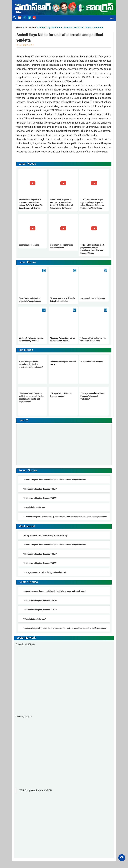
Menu (112, 18)
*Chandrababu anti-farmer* (92, 362)
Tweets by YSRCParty (25, 644)
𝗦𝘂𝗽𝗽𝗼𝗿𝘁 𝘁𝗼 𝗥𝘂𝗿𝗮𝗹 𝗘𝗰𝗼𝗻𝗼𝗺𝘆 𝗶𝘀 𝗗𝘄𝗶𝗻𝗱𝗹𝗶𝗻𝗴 (46, 536)
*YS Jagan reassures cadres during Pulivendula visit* (45, 572)
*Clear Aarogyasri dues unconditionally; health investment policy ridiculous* (31, 364)
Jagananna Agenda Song (29, 245)
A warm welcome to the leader (93, 298)
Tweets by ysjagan (24, 716)
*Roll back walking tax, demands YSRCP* (40, 489)
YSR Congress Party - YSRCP (36, 790)
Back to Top (122, 858)
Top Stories (30, 27)
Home (19, 27)
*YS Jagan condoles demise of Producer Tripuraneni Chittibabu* (93, 396)
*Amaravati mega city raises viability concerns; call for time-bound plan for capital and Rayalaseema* (65, 517)
